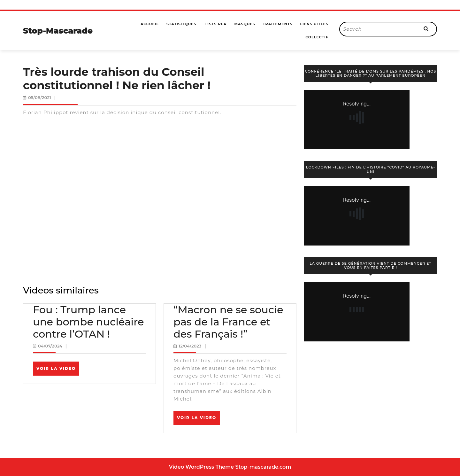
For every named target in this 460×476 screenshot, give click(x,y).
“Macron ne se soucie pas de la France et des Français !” (228, 322)
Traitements (278, 24)
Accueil (150, 24)
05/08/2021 (40, 98)
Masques (245, 24)
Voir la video (58, 371)
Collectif (317, 37)
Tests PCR (215, 24)
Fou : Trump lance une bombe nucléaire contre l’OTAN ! (88, 322)
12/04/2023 (190, 346)
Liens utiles (314, 24)
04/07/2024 (50, 346)
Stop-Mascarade (58, 31)
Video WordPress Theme (201, 467)
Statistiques (181, 24)
